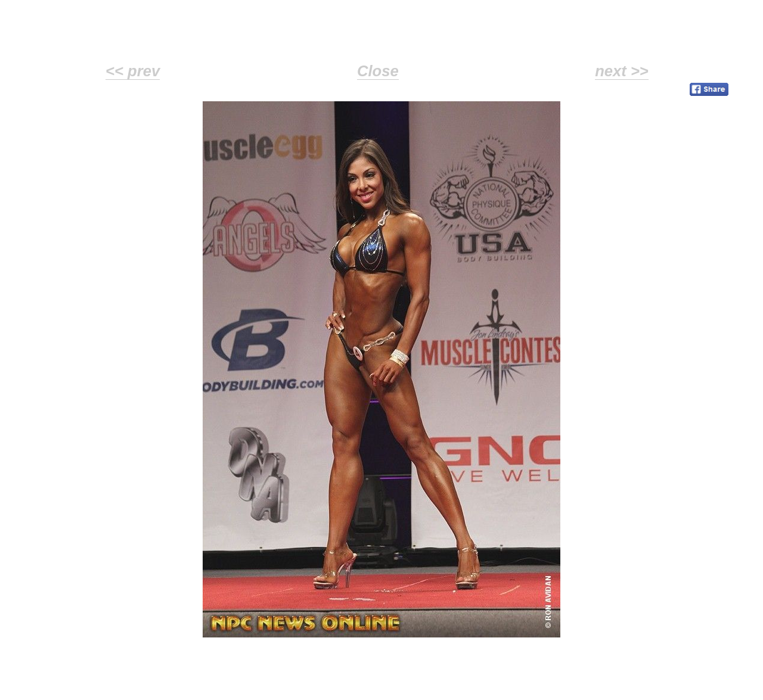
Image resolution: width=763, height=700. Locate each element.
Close (378, 71)
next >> (622, 71)
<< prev (133, 71)
